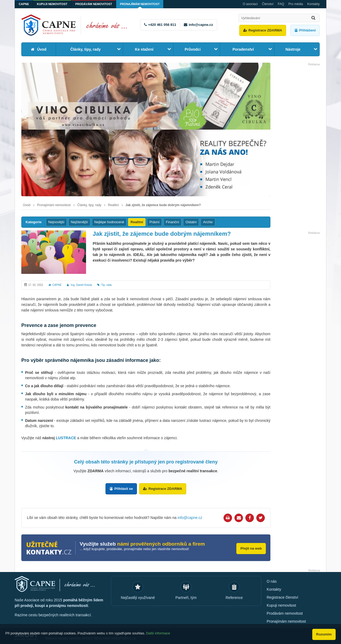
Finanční (173, 222)
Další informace (158, 634)
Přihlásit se (123, 489)
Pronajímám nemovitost (142, 4)
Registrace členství (282, 597)
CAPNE (24, 4)
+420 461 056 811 (162, 25)
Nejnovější (56, 222)
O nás (272, 581)
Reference (234, 597)
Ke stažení (144, 49)
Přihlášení (307, 30)
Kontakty (313, 4)
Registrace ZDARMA (265, 30)
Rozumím (324, 634)
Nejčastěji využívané (138, 597)
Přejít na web (250, 548)
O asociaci (250, 4)
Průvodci (193, 49)
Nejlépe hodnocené (109, 222)
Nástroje (293, 49)
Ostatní (191, 222)
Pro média (296, 4)
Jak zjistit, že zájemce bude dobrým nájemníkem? (163, 205)
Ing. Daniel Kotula (81, 285)
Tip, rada (106, 285)
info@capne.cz (201, 25)
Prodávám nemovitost (95, 4)
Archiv (208, 222)
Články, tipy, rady (86, 49)
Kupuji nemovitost (53, 4)
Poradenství (243, 49)
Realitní (113, 205)
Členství (268, 4)
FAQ (281, 4)
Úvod (42, 49)
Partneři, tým (186, 597)
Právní (155, 222)
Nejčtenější (79, 222)
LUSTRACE (66, 438)
